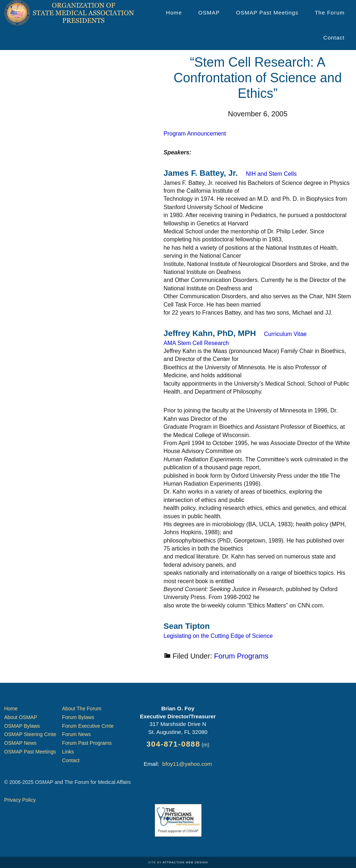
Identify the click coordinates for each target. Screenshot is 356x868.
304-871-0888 (173, 744)
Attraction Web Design (185, 862)
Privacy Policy (20, 800)
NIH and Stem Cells (271, 174)
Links (68, 752)
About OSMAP (21, 717)
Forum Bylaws (78, 717)
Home (11, 709)
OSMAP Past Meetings (30, 752)
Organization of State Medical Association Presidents (70, 13)
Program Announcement (195, 134)
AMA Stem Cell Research (196, 343)
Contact (71, 760)
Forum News (76, 734)
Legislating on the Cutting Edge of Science (218, 636)
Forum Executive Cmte (88, 726)
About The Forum (82, 709)
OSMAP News (20, 743)
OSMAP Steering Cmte (30, 734)
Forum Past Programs (87, 743)
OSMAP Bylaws (22, 726)
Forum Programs (241, 656)
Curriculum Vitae (285, 334)
